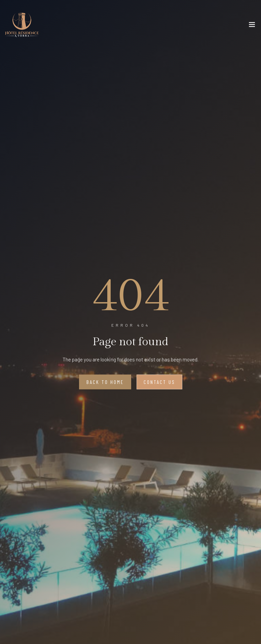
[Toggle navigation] (252, 26)
